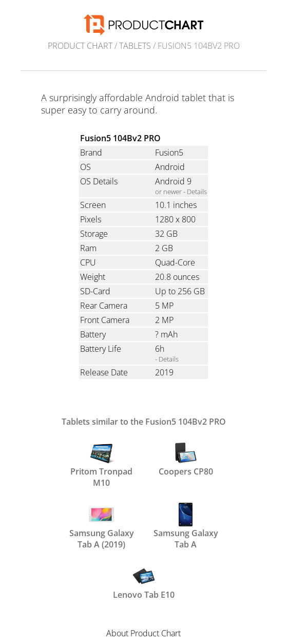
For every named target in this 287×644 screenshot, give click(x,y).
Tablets (135, 46)
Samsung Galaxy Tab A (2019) (102, 525)
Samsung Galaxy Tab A (186, 525)
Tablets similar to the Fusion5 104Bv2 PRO (144, 422)
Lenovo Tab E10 (144, 582)
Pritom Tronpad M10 (101, 463)
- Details (167, 359)
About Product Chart (143, 633)
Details (197, 192)
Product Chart (80, 46)
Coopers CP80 (186, 459)
